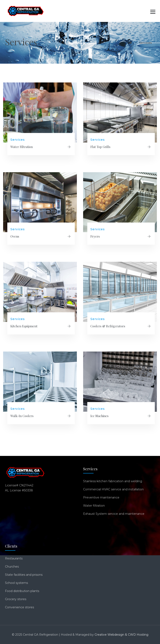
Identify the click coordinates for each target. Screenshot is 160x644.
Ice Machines (99, 416)
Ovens (15, 236)
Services (18, 140)
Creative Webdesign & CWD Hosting (121, 635)
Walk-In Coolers (22, 416)
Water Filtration (22, 147)
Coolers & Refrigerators (108, 326)
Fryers (95, 236)
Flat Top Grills (100, 147)
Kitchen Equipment (24, 326)
